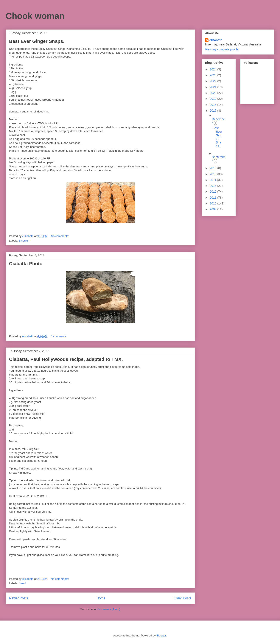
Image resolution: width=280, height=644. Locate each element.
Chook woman (35, 16)
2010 (214, 203)
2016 (214, 168)
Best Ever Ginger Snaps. (37, 41)
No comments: (60, 236)
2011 (214, 198)
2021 (214, 87)
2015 (214, 174)
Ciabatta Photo (26, 264)
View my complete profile (222, 49)
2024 (214, 69)
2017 (214, 111)
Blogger (161, 635)
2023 (214, 75)
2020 (214, 93)
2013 (214, 186)
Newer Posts (19, 598)
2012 (214, 192)
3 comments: (59, 336)
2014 (214, 180)
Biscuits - (25, 241)
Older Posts (183, 598)
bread (23, 583)
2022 (214, 81)
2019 (214, 99)
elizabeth (216, 40)
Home (101, 598)
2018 (214, 105)
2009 (214, 209)
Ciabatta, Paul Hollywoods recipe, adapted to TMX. (66, 359)
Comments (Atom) (109, 609)
